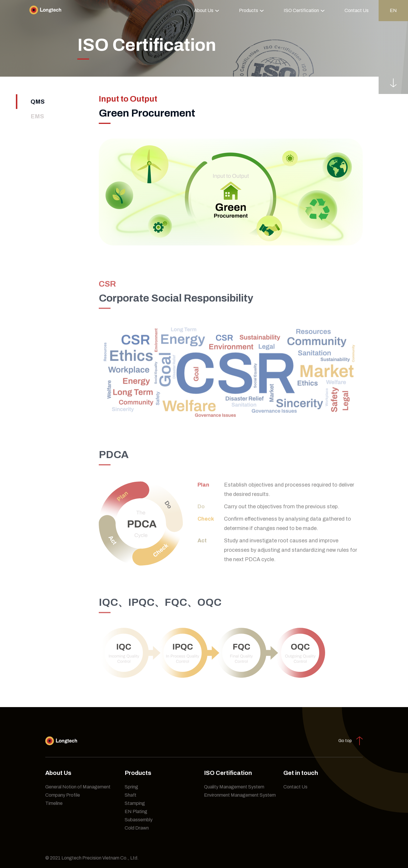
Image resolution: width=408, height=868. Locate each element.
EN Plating (136, 811)
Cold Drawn (137, 828)
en (393, 10)
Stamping (135, 803)
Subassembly (139, 820)
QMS (38, 102)
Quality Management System (234, 787)
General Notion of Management (78, 787)
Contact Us (357, 10)
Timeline (54, 803)
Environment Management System (240, 795)
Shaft (131, 795)
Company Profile (63, 795)
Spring (131, 787)
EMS (37, 116)
